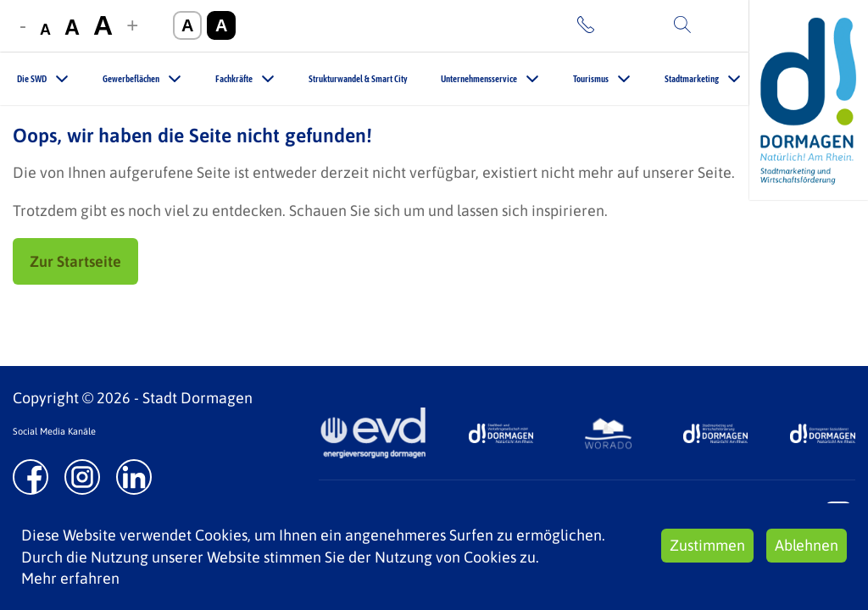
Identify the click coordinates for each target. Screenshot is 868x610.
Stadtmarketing (692, 79)
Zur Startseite (75, 261)
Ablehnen (807, 545)
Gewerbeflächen (131, 79)
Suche (718, 25)
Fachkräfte (234, 79)
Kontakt (626, 25)
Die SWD (32, 79)
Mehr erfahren (70, 578)
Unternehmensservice (479, 79)
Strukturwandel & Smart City (358, 79)
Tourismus (591, 79)
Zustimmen (707, 545)
